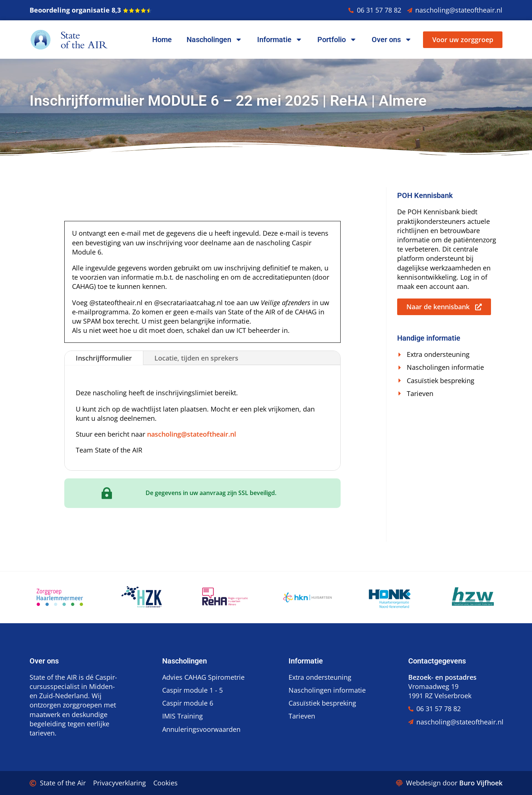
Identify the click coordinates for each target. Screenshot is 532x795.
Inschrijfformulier (104, 358)
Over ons (392, 40)
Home (162, 40)
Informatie (280, 40)
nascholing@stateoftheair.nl (192, 434)
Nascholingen (214, 40)
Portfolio (337, 40)
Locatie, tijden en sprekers (196, 358)
